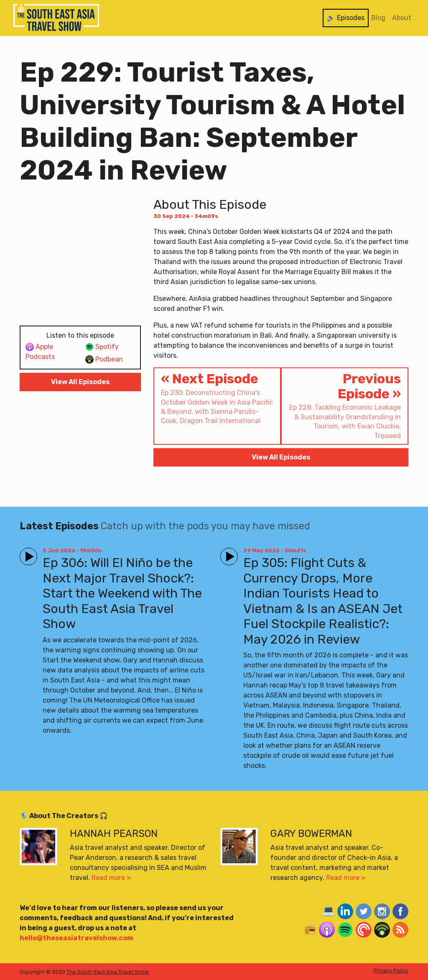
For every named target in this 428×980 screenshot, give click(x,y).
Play (27, 553)
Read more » (111, 878)
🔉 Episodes (346, 18)
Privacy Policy (391, 971)
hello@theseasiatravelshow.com (76, 938)
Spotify (102, 347)
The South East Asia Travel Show (108, 972)
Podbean (104, 360)
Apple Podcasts (40, 352)
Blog (378, 18)
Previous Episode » (345, 406)
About (402, 18)
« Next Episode (217, 398)
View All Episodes (80, 382)
